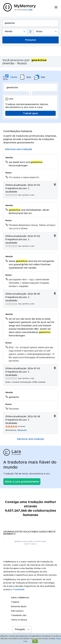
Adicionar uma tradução (19, 149)
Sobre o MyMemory (20, 597)
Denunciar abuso (19, 606)
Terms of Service (19, 620)
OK (35, 641)
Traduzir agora (30, 113)
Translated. (19, 589)
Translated (19, 615)
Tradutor (15, 602)
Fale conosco (17, 611)
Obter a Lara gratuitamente (22, 481)
